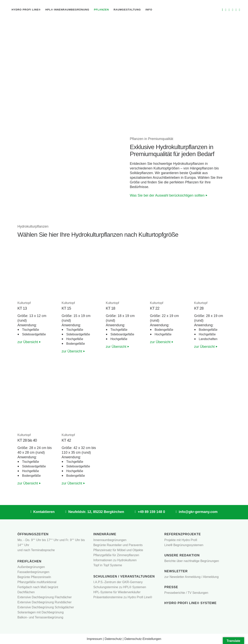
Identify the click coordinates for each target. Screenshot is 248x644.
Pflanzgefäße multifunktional (37, 582)
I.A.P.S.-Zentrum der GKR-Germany (118, 582)
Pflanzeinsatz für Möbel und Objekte (118, 550)
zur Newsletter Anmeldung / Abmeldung (191, 577)
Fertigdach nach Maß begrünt (38, 587)
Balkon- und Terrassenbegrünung (40, 617)
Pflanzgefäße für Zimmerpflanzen (116, 555)
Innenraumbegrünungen (110, 540)
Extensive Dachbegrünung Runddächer (44, 602)
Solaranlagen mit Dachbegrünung (40, 612)
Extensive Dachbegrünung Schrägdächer (46, 607)
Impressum (94, 639)
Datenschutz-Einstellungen (143, 639)
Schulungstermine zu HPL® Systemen (120, 587)
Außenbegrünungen (31, 567)
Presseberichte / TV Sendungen (186, 593)
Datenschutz (113, 639)
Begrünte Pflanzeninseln (34, 577)
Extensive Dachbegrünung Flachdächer (45, 597)
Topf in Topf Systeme (108, 565)
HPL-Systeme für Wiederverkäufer (117, 592)
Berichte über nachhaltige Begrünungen (192, 561)
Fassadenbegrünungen (33, 572)
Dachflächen (26, 592)
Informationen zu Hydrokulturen (115, 560)
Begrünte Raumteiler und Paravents (118, 545)
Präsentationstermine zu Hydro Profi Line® (123, 597)
